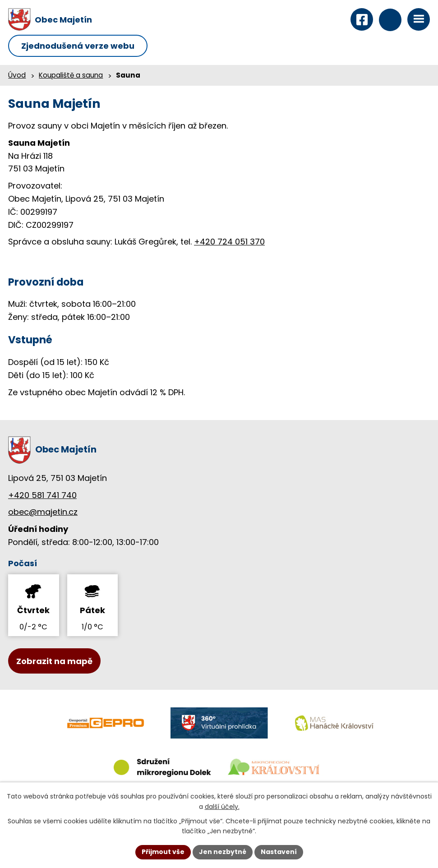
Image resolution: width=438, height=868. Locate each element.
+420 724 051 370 (229, 242)
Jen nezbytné (223, 852)
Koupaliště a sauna (71, 75)
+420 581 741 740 (42, 495)
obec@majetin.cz (43, 512)
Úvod (17, 75)
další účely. (222, 807)
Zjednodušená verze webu (78, 46)
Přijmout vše (163, 852)
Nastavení (279, 852)
